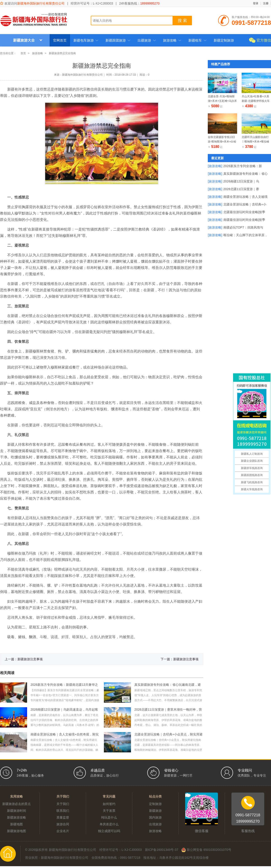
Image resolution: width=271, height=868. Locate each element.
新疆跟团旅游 (118, 40)
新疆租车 (198, 40)
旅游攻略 (172, 40)
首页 (23, 53)
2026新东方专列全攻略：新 (243, 166)
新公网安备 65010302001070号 (206, 850)
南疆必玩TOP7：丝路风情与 (243, 227)
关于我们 (63, 804)
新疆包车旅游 (86, 40)
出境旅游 (155, 824)
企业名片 (63, 831)
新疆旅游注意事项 (30, 659)
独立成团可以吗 (109, 831)
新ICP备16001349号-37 (162, 850)
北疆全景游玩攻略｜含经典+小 (245, 204)
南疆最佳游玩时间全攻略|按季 (244, 220)
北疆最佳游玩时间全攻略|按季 (244, 212)
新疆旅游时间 (16, 811)
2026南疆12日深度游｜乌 (241, 181)
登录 (256, 3)
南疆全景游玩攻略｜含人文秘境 (245, 197)
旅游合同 (63, 824)
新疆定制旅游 (224, 40)
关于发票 (109, 811)
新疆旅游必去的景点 (16, 804)
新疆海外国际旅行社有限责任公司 (41, 3)
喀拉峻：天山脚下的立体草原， (245, 235)
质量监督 (63, 817)
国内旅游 (155, 817)
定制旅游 (155, 804)
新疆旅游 (155, 811)
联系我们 (63, 811)
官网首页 (60, 40)
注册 (266, 3)
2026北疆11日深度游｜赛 (241, 189)
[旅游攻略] (215, 166)
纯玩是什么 (109, 817)
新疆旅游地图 (16, 831)
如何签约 (109, 804)
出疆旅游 (147, 40)
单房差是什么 (109, 824)
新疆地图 (16, 824)
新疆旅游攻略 (16, 817)
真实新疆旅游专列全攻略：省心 (245, 174)
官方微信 (264, 40)
